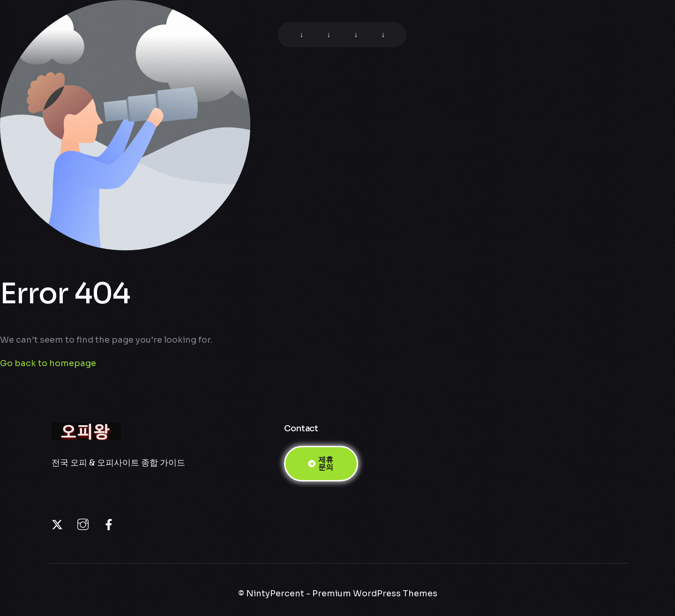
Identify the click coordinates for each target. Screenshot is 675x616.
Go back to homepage (48, 363)
